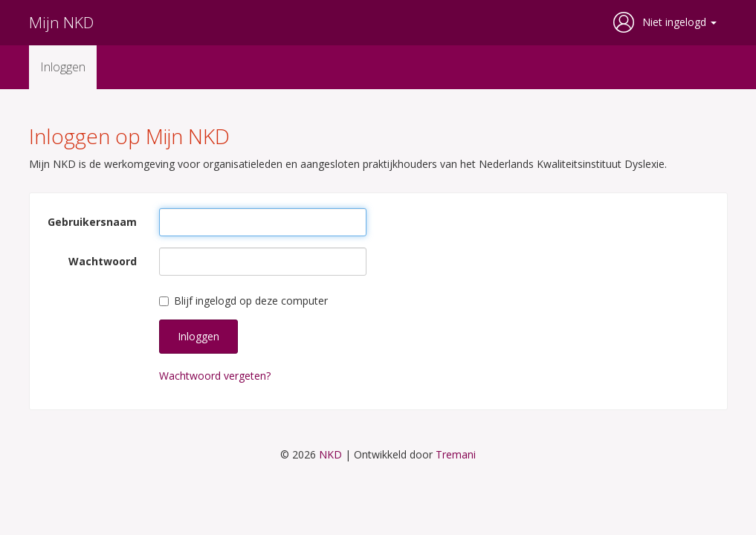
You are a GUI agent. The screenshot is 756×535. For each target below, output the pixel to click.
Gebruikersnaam (92, 222)
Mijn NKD (61, 22)
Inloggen (63, 67)
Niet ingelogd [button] (679, 22)
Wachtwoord (103, 261)
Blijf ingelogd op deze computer (243, 301)
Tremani (456, 454)
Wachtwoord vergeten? (215, 376)
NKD (330, 454)
